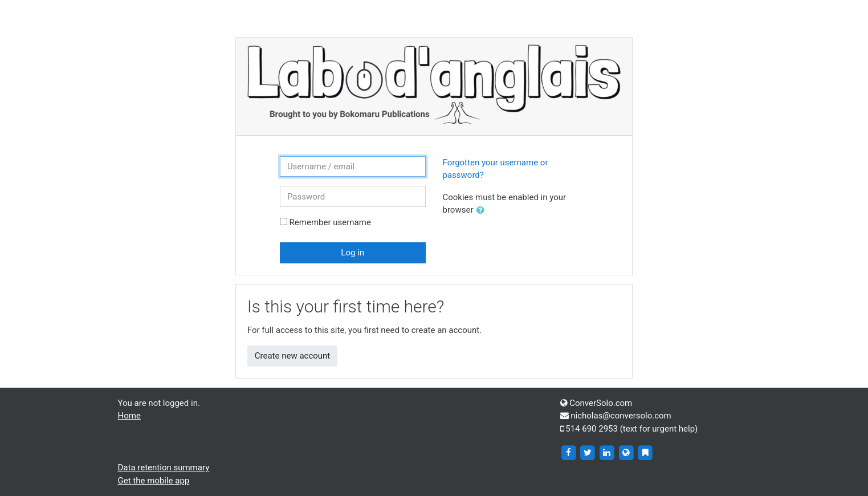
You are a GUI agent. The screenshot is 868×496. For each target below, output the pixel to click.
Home (129, 416)
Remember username (330, 222)
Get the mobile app (154, 481)
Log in (353, 253)
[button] (483, 211)
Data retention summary (164, 467)
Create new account (293, 356)
